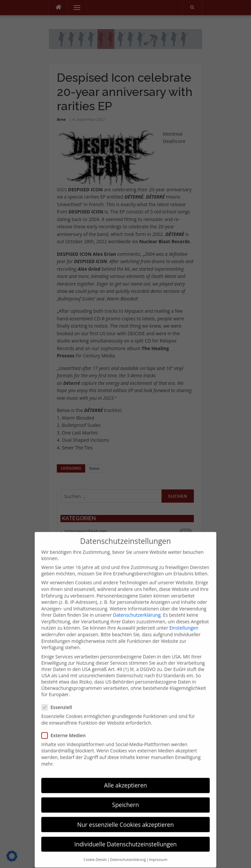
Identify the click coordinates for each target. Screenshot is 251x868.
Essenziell (59, 696)
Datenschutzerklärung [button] (128, 848)
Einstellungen (184, 617)
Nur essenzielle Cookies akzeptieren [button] (126, 813)
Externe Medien (66, 724)
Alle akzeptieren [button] (126, 774)
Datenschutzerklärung (137, 604)
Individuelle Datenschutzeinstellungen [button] (126, 833)
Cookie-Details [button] (95, 848)
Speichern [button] (125, 794)
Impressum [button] (158, 848)
